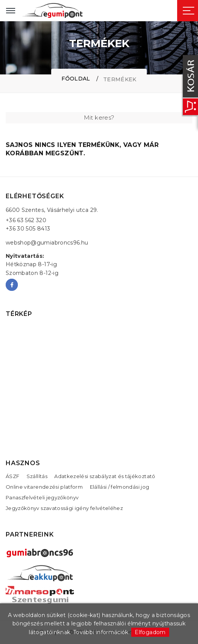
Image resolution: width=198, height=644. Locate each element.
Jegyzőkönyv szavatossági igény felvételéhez (64, 508)
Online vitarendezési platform (44, 487)
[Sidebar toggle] (189, 11)
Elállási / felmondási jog (120, 487)
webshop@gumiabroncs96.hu (47, 243)
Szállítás (37, 476)
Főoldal (76, 79)
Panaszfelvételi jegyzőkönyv (42, 497)
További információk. (101, 632)
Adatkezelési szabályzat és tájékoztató (105, 476)
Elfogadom (150, 632)
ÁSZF (13, 476)
